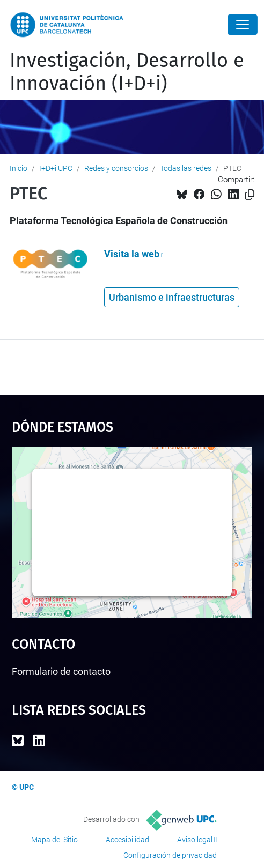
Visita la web (132, 254)
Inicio (19, 168)
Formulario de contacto (61, 672)
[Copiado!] (250, 195)
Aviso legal (195, 840)
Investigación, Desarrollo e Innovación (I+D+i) (127, 72)
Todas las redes (186, 168)
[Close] (243, 25)
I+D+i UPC (56, 168)
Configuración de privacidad (170, 855)
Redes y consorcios (116, 168)
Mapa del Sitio (54, 840)
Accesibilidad (127, 840)
